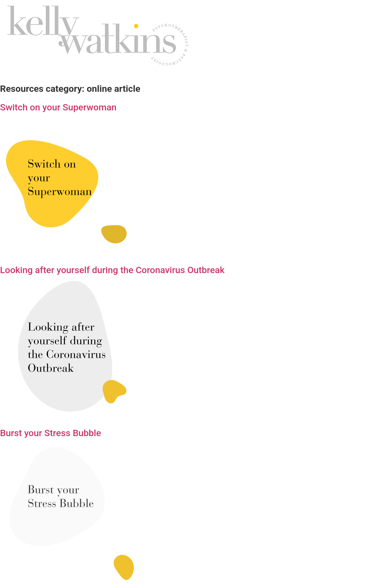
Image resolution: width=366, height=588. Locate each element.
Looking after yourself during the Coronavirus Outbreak (112, 270)
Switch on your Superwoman (58, 107)
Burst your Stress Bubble (50, 433)
